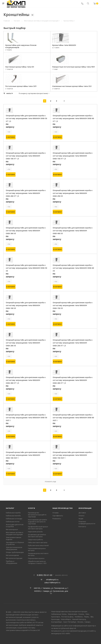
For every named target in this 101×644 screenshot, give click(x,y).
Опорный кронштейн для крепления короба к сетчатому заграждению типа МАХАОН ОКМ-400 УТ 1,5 (73, 380)
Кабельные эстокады (14, 519)
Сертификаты (58, 516)
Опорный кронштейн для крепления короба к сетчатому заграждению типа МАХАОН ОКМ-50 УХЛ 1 (26, 418)
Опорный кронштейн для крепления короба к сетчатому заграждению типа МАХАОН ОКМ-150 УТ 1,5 (73, 156)
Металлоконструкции (14, 558)
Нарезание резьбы (35, 532)
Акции (81, 519)
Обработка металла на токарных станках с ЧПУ (37, 562)
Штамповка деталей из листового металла (37, 536)
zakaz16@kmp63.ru (52, 582)
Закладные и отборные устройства (15, 543)
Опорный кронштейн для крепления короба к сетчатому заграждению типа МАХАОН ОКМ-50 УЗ (26, 268)
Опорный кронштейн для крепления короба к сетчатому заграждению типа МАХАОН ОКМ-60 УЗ (73, 268)
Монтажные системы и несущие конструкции (15, 533)
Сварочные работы (35, 540)
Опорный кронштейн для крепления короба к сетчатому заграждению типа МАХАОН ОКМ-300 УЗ (26, 231)
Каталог (10, 508)
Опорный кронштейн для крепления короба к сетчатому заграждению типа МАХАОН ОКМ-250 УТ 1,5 (73, 343)
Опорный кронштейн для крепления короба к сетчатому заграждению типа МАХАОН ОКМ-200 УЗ (26, 343)
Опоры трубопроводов (15, 552)
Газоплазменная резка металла (37, 549)
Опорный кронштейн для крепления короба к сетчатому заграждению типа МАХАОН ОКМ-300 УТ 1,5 (26, 380)
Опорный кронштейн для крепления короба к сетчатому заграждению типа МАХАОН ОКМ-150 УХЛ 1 (73, 455)
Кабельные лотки (13, 522)
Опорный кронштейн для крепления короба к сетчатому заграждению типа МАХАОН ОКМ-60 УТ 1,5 (73, 118)
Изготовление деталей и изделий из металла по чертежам (37, 522)
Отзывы (56, 513)
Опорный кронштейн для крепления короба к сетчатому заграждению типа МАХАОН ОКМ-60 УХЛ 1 (73, 418)
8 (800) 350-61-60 (45, 575)
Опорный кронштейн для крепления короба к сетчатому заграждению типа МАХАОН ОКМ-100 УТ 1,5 (26, 156)
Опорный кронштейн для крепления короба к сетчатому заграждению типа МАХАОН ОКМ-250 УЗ (73, 193)
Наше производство (63, 508)
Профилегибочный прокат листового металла (38, 528)
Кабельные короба (13, 513)
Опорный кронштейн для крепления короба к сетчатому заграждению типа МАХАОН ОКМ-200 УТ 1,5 (26, 193)
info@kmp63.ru (52, 580)
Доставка (82, 513)
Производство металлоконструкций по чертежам (37, 515)
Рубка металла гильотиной (38, 545)
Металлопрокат (12, 529)
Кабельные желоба (13, 516)
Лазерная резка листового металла (38, 554)
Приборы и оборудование (12, 562)
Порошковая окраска (36, 558)
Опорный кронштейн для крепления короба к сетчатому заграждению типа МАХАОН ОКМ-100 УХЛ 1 (26, 455)
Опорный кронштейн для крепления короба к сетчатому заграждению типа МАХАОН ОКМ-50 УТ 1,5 (26, 118)
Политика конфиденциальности (87, 523)
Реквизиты (57, 519)
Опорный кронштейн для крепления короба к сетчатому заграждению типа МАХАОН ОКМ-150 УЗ (73, 305)
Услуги (32, 508)
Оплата (81, 516)
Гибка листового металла (38, 542)
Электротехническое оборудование (14, 548)
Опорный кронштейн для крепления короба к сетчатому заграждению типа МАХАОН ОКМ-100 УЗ (26, 305)
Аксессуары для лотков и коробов (15, 525)
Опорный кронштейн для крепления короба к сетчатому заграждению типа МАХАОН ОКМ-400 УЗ (73, 231)
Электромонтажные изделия (14, 538)
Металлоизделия (12, 555)
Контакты (82, 526)
